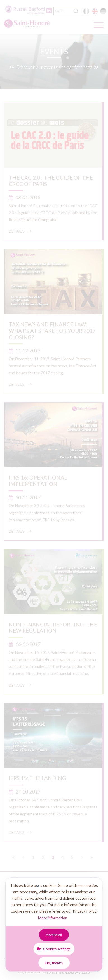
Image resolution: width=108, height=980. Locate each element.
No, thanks (54, 963)
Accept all (54, 935)
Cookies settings (57, 949)
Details (17, 231)
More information (53, 918)
